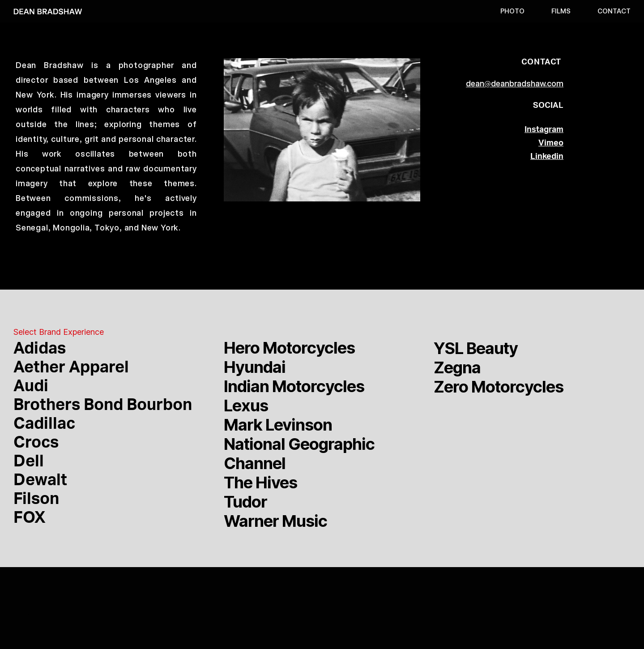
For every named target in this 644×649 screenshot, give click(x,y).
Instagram (480, 611)
